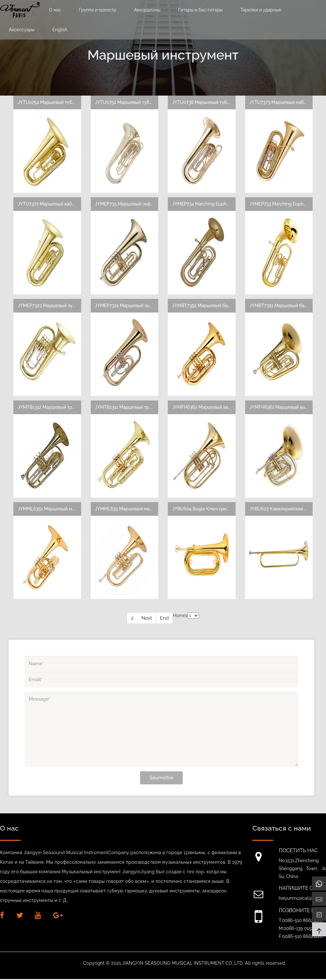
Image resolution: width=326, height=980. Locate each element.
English (60, 30)
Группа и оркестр (98, 10)
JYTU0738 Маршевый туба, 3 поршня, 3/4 (216, 102)
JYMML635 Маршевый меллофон (131, 509)
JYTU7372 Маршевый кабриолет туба (58, 204)
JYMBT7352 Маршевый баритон (206, 306)
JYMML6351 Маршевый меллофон (54, 509)
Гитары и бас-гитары (200, 10)
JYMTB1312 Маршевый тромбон (52, 407)
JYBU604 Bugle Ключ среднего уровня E (216, 509)
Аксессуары (22, 30)
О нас (55, 10)
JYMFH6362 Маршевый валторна (208, 407)
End (164, 619)
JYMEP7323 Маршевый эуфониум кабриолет (66, 306)
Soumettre (161, 778)
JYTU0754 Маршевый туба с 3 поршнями (62, 102)
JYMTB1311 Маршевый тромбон (129, 407)
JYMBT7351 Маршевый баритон (283, 306)
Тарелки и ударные (261, 10)
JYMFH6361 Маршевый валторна (285, 407)
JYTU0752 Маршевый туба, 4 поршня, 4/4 (139, 102)
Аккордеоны (147, 10)
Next (147, 619)
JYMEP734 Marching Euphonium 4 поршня (216, 204)
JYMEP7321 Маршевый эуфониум (131, 306)
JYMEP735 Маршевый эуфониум (130, 204)
